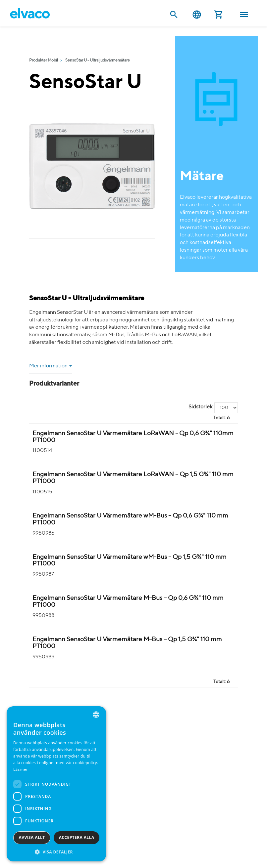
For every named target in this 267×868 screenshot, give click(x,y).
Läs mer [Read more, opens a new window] (20, 770)
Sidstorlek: (201, 407)
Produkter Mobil (44, 61)
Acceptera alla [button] (77, 837)
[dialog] (56, 784)
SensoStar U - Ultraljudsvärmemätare (98, 61)
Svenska (197, 15)
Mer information (51, 366)
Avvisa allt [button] (32, 837)
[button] (56, 852)
